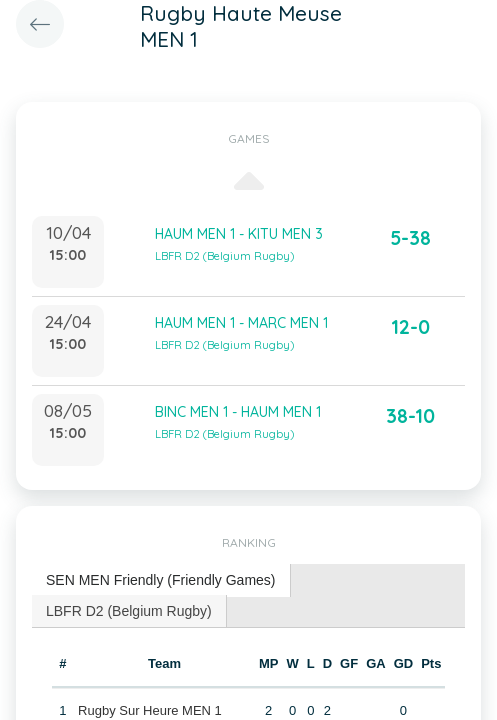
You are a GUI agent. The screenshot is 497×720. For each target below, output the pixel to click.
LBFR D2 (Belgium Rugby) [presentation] (129, 611)
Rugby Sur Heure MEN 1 (150, 710)
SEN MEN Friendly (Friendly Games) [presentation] (161, 580)
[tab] (161, 580)
